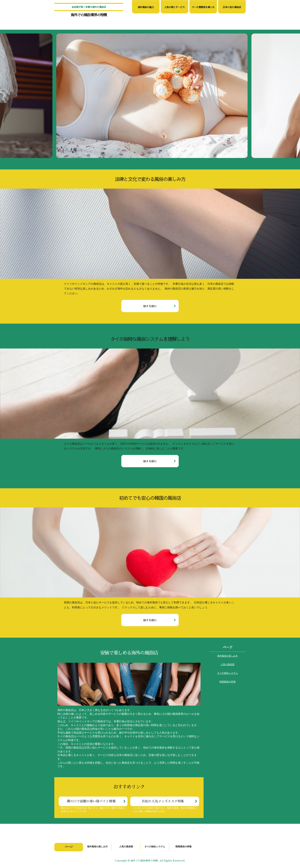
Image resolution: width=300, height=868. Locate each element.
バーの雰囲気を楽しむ (203, 7)
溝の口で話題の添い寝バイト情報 (91, 801)
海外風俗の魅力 (146, 7)
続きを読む (150, 306)
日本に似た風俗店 (232, 7)
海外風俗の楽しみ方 (227, 656)
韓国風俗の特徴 (227, 682)
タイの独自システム (227, 673)
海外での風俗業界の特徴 (89, 15)
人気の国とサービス (174, 7)
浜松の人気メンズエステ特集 (163, 801)
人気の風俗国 (227, 665)
